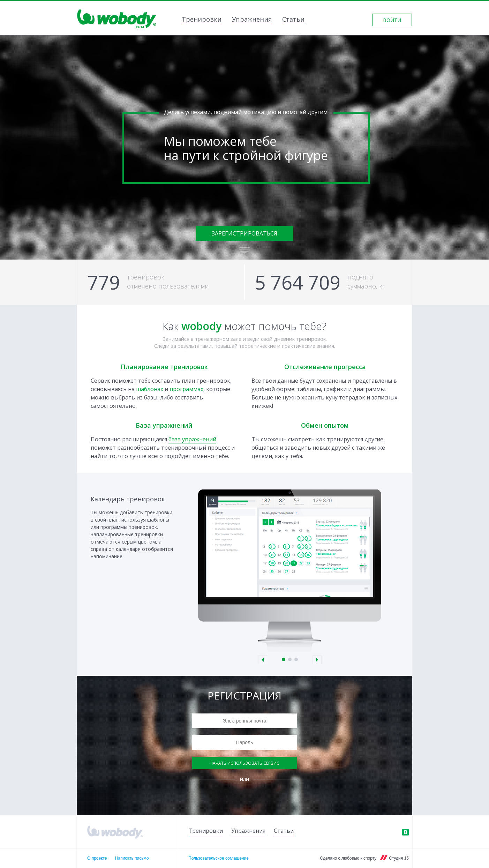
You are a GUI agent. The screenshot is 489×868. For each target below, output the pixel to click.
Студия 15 (399, 858)
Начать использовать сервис (244, 763)
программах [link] (186, 389)
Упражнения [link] (252, 20)
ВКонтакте (405, 832)
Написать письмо (132, 858)
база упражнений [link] (192, 439)
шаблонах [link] (150, 389)
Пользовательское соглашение (219, 858)
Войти (392, 20)
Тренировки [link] (202, 20)
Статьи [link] (293, 20)
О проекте (97, 858)
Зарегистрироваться (244, 233)
